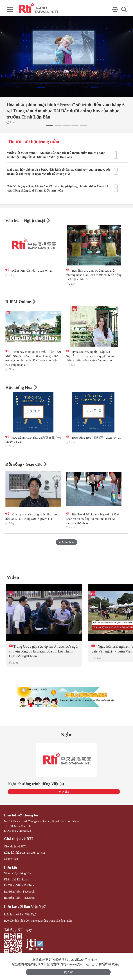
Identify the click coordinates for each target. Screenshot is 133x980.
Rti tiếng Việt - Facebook (19, 892)
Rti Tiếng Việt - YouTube (19, 886)
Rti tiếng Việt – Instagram (19, 898)
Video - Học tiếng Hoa (17, 874)
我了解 (68, 972)
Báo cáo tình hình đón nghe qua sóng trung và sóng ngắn (37, 921)
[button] (50, 125)
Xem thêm (67, 543)
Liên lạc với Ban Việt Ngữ (24, 907)
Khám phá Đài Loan (16, 880)
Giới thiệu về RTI (18, 840)
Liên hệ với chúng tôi (21, 817)
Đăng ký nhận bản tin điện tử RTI (24, 854)
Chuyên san (11, 860)
